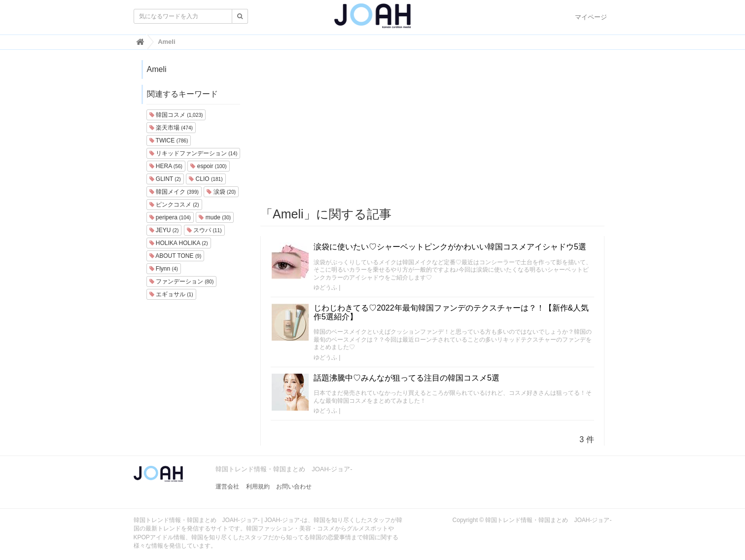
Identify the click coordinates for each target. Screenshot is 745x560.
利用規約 (258, 487)
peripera (170, 217)
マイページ (591, 17)
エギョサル (171, 294)
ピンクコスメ (174, 205)
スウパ (204, 230)
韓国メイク (174, 192)
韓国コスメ (176, 115)
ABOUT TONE (176, 256)
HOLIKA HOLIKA (179, 243)
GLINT (165, 179)
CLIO (206, 179)
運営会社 (227, 487)
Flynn (164, 269)
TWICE (169, 140)
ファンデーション (182, 281)
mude (215, 217)
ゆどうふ (325, 287)
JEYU (164, 230)
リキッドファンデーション (194, 153)
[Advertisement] (432, 129)
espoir (208, 166)
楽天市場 (171, 128)
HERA (166, 166)
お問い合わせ (294, 487)
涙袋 (221, 192)
